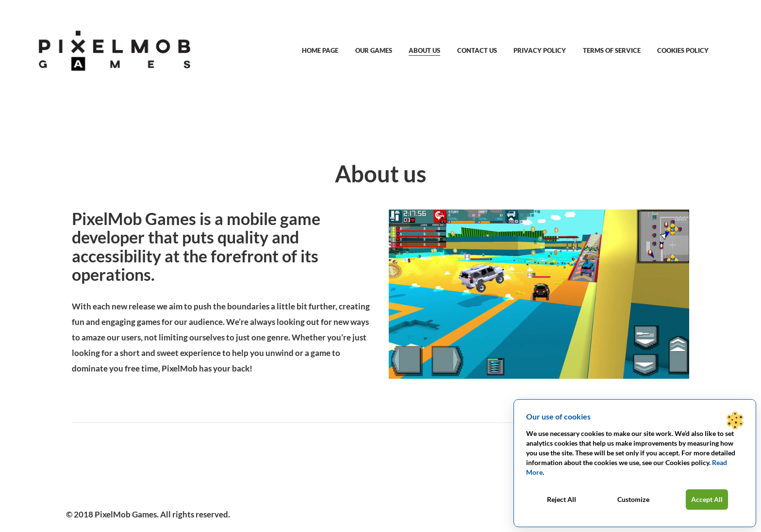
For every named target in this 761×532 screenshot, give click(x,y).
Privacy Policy (540, 50)
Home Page (320, 50)
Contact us (477, 50)
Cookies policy (683, 50)
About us (424, 50)
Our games (374, 50)
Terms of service (612, 50)
